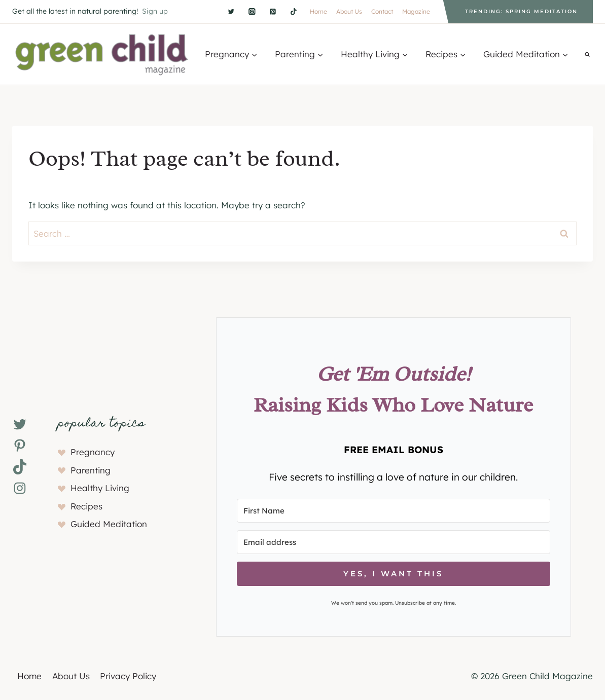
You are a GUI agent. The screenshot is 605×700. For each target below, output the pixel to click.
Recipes (86, 506)
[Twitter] (231, 11)
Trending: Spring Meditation (521, 11)
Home (318, 11)
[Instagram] (252, 11)
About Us (349, 11)
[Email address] (394, 542)
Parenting (91, 470)
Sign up (155, 11)
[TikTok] (293, 11)
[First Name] (394, 511)
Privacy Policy (128, 676)
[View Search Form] (587, 54)
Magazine (416, 11)
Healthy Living (100, 488)
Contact (382, 11)
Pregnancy (93, 452)
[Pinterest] (273, 11)
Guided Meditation (109, 524)
